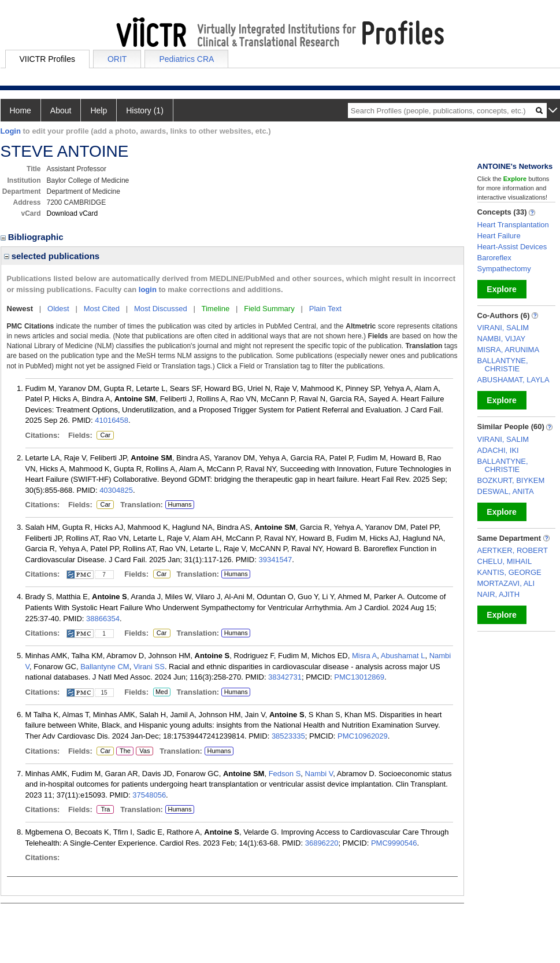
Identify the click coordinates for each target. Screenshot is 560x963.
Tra (105, 810)
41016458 (112, 420)
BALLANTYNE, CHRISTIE (503, 365)
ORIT (117, 59)
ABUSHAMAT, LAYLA (513, 380)
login (148, 289)
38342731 (285, 677)
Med (162, 692)
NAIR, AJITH (499, 594)
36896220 (322, 843)
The (125, 751)
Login (11, 131)
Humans (179, 504)
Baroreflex (494, 258)
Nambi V (319, 774)
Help (99, 110)
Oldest (58, 309)
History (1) (145, 110)
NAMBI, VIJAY (502, 339)
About (61, 110)
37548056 (149, 795)
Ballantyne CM (105, 667)
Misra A (364, 656)
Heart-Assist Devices (512, 247)
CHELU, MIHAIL (505, 561)
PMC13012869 (359, 677)
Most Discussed (161, 309)
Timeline (216, 309)
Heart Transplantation (513, 225)
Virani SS (149, 667)
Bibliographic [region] (33, 237)
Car (105, 436)
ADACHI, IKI (498, 450)
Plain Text (325, 309)
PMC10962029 (363, 736)
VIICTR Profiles (47, 59)
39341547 (275, 560)
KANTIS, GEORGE (509, 572)
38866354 (103, 619)
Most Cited (102, 309)
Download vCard (73, 213)
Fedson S (285, 774)
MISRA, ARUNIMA (509, 350)
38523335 (288, 736)
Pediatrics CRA (186, 59)
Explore (501, 289)
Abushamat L (403, 656)
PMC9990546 (394, 843)
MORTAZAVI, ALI (506, 583)
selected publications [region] (52, 256)
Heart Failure (499, 236)
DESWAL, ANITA (506, 491)
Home (21, 110)
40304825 (116, 490)
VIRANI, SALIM (503, 328)
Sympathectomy (504, 269)
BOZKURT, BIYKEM (511, 480)
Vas (144, 751)
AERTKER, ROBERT (513, 550)
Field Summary (269, 309)
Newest (20, 309)
